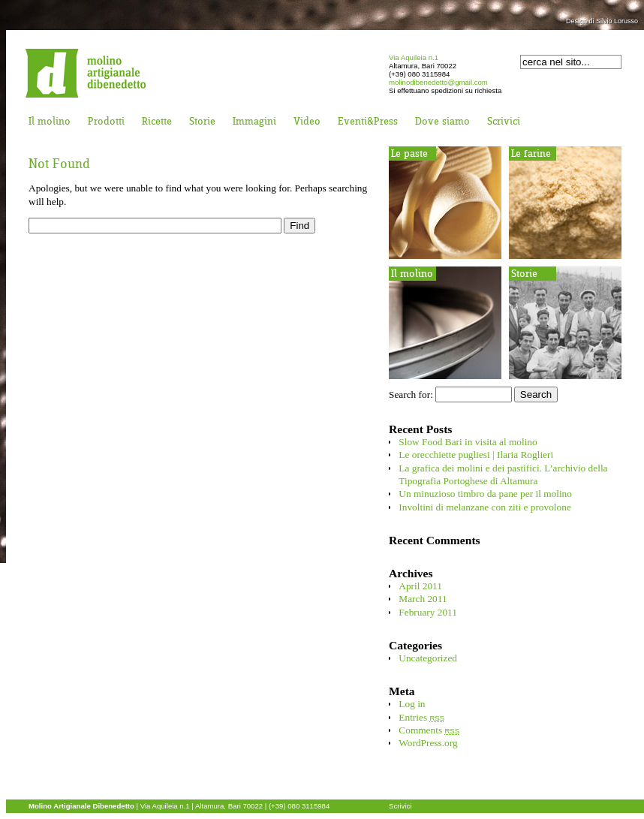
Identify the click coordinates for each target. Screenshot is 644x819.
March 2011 (423, 599)
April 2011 (420, 586)
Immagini (254, 122)
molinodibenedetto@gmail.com (438, 82)
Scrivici (504, 122)
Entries (421, 717)
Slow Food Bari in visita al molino (468, 442)
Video (307, 122)
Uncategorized (428, 658)
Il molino (50, 122)
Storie (202, 122)
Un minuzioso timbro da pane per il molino (485, 494)
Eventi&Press (368, 122)
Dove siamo (442, 122)
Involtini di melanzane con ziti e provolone (485, 507)
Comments (429, 730)
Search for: (411, 394)
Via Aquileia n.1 (414, 57)
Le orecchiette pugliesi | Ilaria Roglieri (476, 455)
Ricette (157, 122)
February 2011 (428, 612)
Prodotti (106, 122)
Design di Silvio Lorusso (602, 21)
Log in (412, 704)
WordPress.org (428, 743)
